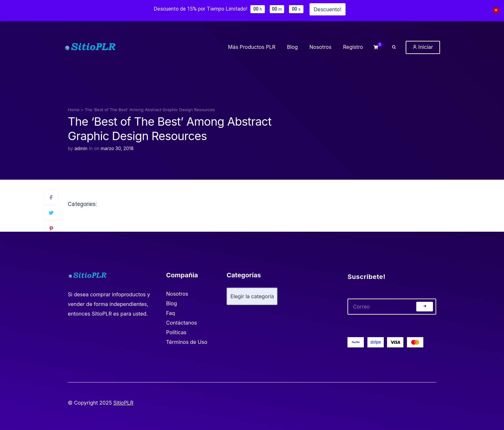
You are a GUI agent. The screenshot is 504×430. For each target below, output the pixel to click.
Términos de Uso (187, 342)
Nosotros (177, 294)
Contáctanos (182, 323)
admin (81, 148)
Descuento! (328, 9)
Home (74, 110)
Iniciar (423, 47)
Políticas (176, 332)
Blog (172, 303)
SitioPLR (123, 403)
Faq (171, 313)
